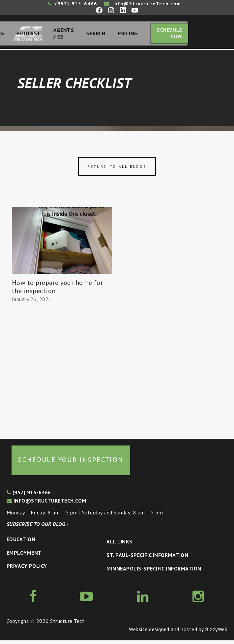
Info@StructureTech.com (143, 4)
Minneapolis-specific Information (154, 572)
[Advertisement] (62, 372)
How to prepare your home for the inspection (57, 291)
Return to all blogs (117, 170)
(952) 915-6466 (73, 4)
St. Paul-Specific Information (147, 559)
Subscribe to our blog (37, 528)
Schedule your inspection (71, 463)
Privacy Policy (27, 570)
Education (21, 543)
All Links (119, 545)
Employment (24, 556)
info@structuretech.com (46, 505)
